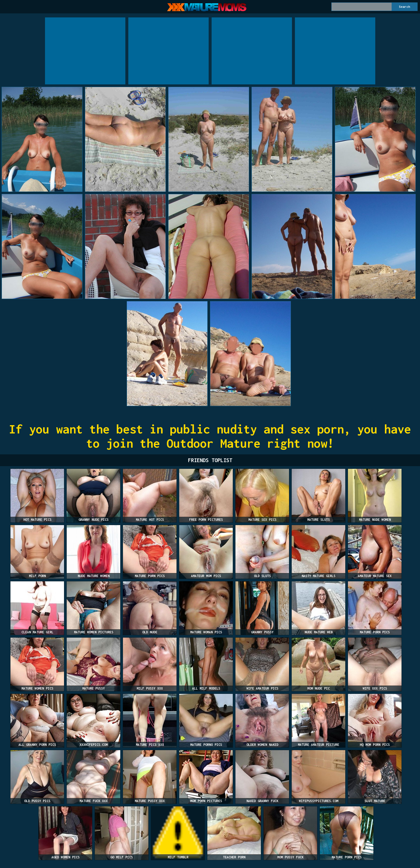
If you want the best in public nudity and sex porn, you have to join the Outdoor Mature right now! (210, 436)
